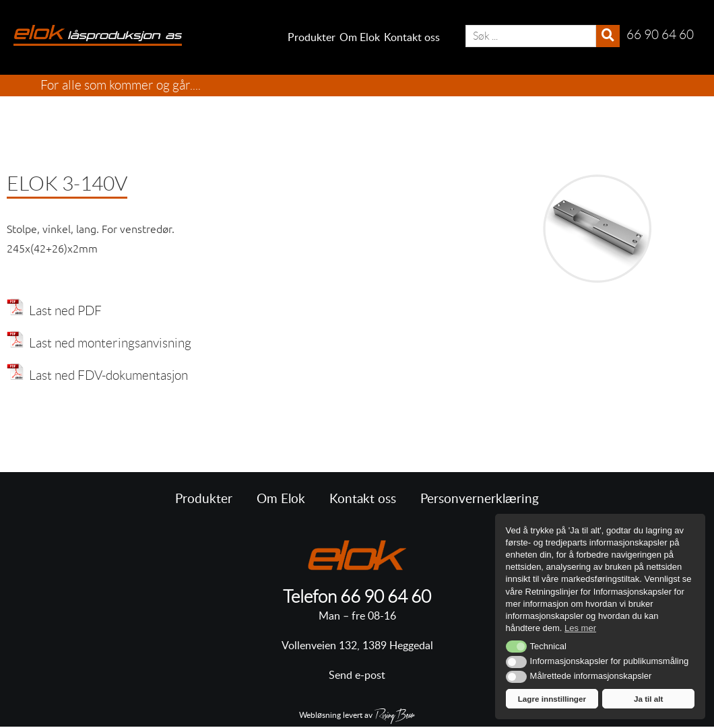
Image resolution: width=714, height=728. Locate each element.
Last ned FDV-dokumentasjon (106, 375)
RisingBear (395, 717)
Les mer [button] (580, 628)
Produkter (312, 38)
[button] (516, 647)
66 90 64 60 (386, 597)
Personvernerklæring (480, 499)
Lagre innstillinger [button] (552, 699)
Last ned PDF (63, 311)
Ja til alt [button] (649, 699)
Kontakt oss (412, 38)
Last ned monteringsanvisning (107, 343)
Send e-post (357, 675)
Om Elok (360, 38)
